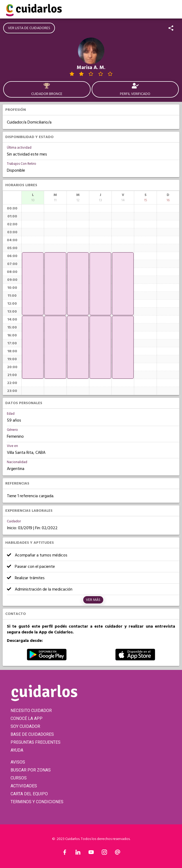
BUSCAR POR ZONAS (31, 770)
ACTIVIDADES (24, 786)
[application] (33, 284)
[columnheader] (33, 198)
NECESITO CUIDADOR (31, 711)
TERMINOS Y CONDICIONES (37, 802)
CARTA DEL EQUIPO (29, 794)
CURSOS (19, 778)
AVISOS (18, 762)
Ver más (93, 600)
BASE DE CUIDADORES (32, 734)
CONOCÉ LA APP (27, 718)
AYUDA (17, 750)
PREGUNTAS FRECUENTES (36, 742)
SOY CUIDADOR (25, 726)
